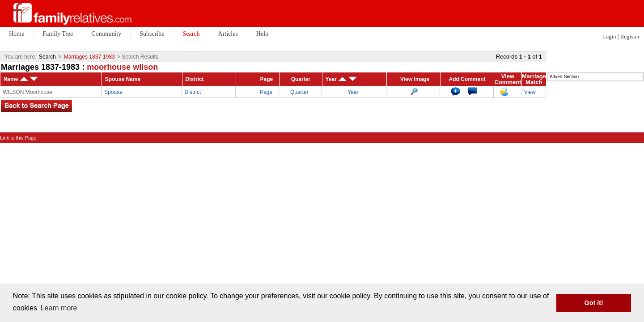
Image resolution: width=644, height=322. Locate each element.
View (530, 92)
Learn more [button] (59, 308)
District (193, 92)
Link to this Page (18, 138)
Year (353, 92)
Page (266, 92)
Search (47, 57)
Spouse (113, 92)
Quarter (299, 92)
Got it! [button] (594, 303)
